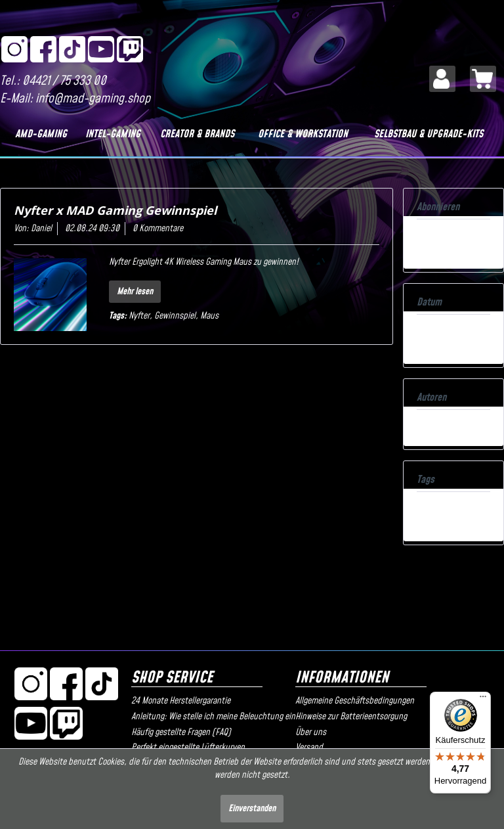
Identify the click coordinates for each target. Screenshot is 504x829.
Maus (209, 316)
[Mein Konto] (442, 79)
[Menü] (483, 700)
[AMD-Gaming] (41, 134)
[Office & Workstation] (303, 134)
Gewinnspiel (175, 316)
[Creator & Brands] (198, 134)
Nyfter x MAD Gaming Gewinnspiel (115, 210)
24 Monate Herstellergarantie (181, 701)
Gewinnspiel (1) (442, 508)
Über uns (311, 732)
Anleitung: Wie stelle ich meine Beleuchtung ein (210, 717)
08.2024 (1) (437, 331)
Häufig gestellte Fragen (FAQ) (181, 732)
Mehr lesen (135, 292)
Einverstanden (252, 809)
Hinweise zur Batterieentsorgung (351, 717)
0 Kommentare (158, 229)
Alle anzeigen (439, 344)
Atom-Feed (436, 249)
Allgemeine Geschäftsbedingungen (355, 701)
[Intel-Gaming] (113, 134)
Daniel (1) (433, 426)
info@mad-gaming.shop (93, 99)
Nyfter (139, 316)
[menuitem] (442, 79)
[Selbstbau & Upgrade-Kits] (429, 134)
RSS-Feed (434, 236)
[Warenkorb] (483, 79)
